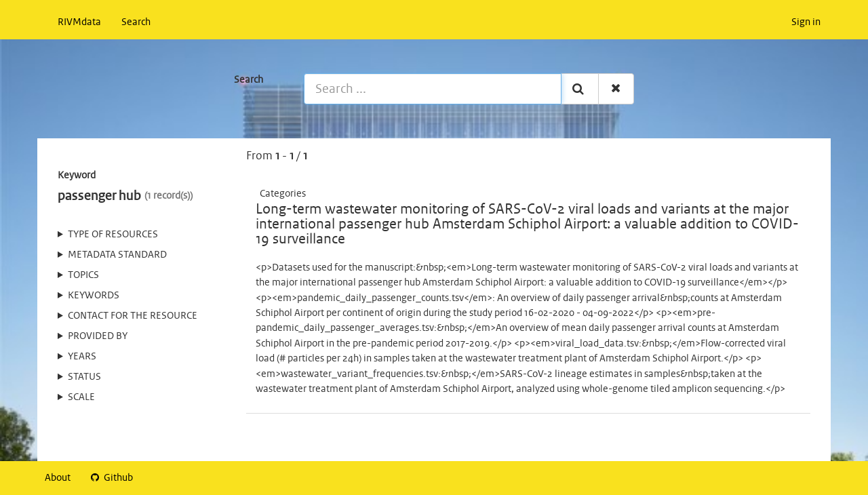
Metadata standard (117, 255)
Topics (83, 275)
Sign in (806, 22)
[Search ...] (433, 89)
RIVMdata (79, 22)
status (84, 377)
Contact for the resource (133, 316)
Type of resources (113, 235)
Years (82, 357)
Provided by (98, 336)
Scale (81, 397)
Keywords (94, 296)
